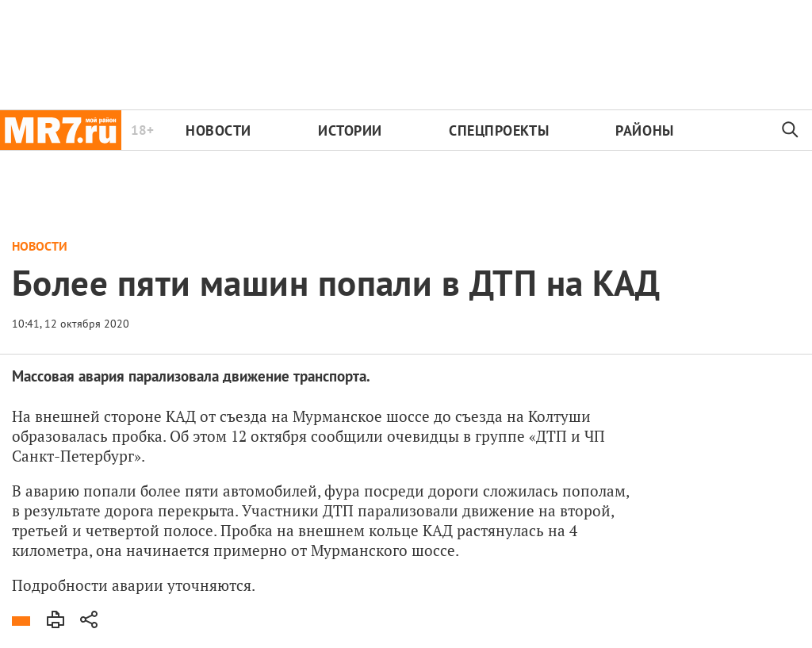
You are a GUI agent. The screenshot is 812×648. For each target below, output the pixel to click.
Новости (218, 130)
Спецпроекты (499, 130)
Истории (350, 130)
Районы (644, 130)
